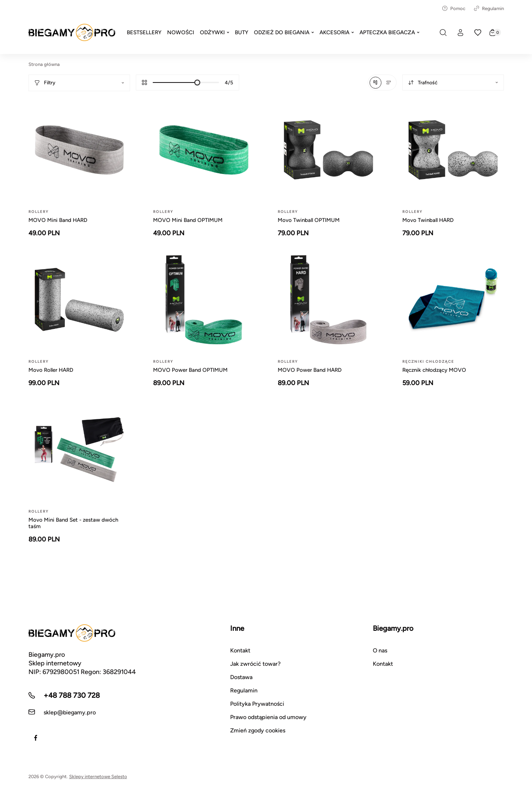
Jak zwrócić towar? (255, 664)
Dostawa (241, 677)
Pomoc (454, 8)
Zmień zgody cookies (258, 730)
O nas (380, 650)
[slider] (197, 82)
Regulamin (489, 8)
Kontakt (240, 650)
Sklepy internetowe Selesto (98, 777)
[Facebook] (36, 738)
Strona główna (44, 64)
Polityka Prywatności (257, 704)
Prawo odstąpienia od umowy (268, 717)
